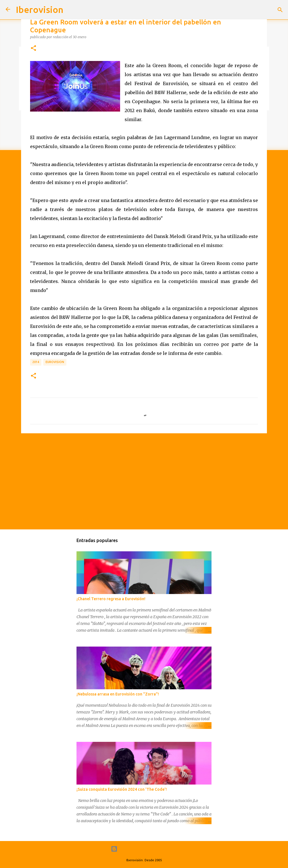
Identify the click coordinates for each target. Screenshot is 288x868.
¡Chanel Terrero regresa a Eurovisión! (111, 599)
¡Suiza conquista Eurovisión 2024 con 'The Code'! (122, 789)
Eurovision (55, 362)
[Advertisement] (144, 481)
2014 (36, 362)
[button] (33, 48)
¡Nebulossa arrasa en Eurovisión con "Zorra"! (118, 694)
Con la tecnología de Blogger (144, 849)
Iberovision (40, 10)
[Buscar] (280, 10)
